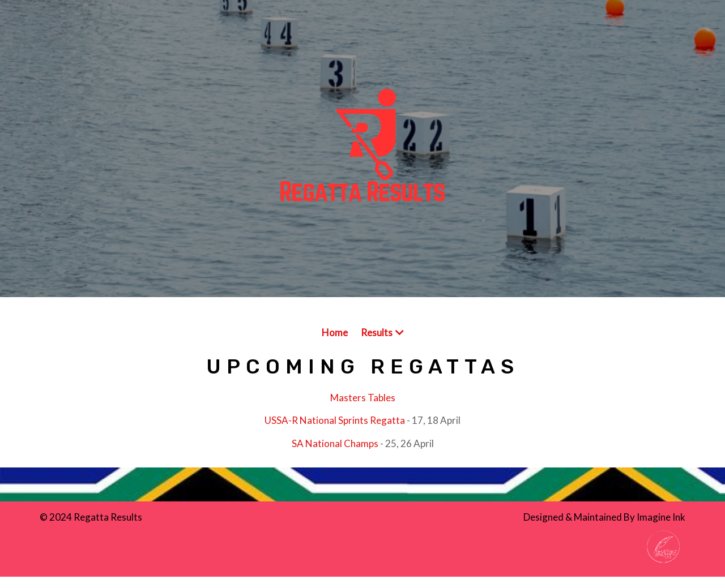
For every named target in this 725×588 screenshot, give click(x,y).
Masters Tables (363, 398)
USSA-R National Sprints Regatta (335, 420)
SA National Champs (335, 443)
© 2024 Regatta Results (91, 517)
